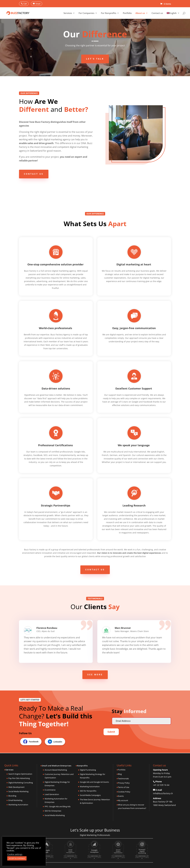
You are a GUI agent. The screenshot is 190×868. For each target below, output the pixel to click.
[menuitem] (173, 15)
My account (123, 800)
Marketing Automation (18, 805)
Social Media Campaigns (90, 795)
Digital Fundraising (88, 770)
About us (140, 13)
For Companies (86, 13)
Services (68, 13)
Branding (12, 796)
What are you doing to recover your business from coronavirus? (132, 806)
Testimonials (123, 779)
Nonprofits (82, 766)
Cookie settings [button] (15, 854)
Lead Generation (52, 794)
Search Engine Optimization (20, 774)
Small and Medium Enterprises (56, 766)
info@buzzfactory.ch (163, 793)
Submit (111, 732)
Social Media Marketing (18, 791)
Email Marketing (15, 800)
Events (121, 796)
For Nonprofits (109, 13)
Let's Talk (95, 59)
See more (95, 675)
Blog (120, 774)
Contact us (157, 13)
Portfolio (127, 13)
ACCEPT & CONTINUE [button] (17, 858)
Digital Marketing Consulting (21, 783)
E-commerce (50, 790)
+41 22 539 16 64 (161, 785)
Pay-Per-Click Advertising (19, 778)
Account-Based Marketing (56, 770)
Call (25, 4)
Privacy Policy (124, 783)
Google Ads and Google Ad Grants (94, 782)
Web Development (16, 787)
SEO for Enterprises (53, 811)
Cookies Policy (124, 792)
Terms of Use (123, 787)
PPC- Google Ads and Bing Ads (58, 806)
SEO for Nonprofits (88, 791)
